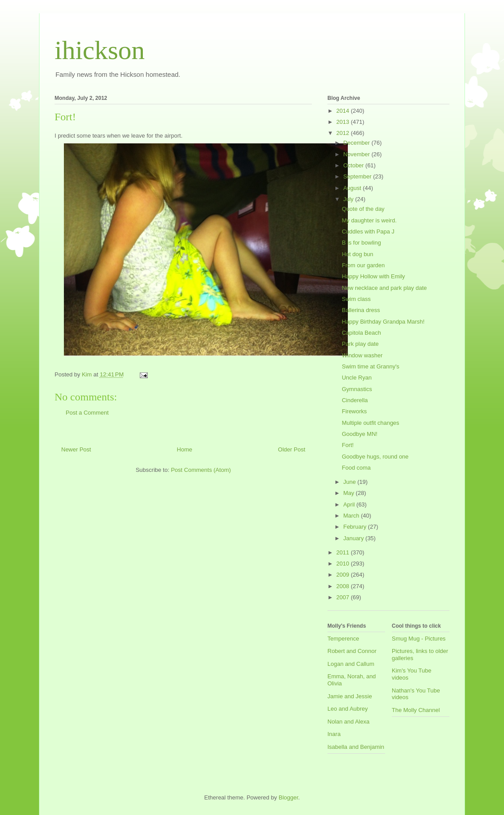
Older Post (292, 449)
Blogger (288, 797)
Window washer (362, 355)
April (350, 504)
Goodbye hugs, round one (375, 457)
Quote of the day (363, 209)
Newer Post (76, 449)
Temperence (343, 639)
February (356, 527)
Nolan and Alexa (348, 722)
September (358, 176)
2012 (344, 133)
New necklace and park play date (384, 288)
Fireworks (354, 411)
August (353, 188)
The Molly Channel (416, 710)
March (352, 516)
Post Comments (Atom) (201, 470)
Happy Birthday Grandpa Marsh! (383, 322)
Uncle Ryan (356, 378)
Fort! (348, 445)
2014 (344, 111)
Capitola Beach (361, 333)
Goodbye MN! (359, 434)
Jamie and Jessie (350, 696)
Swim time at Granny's (370, 366)
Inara (334, 734)
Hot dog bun (357, 254)
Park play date (360, 344)
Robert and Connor (352, 651)
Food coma (356, 468)
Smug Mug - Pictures (419, 639)
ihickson (100, 50)
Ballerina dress (361, 310)
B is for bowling (361, 243)
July (349, 199)
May (350, 493)
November (358, 154)
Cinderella (355, 400)
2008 (344, 586)
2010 (344, 564)
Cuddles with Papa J (368, 231)
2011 (344, 552)
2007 (344, 597)
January (354, 538)
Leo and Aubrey (348, 709)
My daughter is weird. (369, 220)
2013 (344, 122)
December (358, 143)
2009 (344, 575)
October (354, 165)
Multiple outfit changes (370, 423)
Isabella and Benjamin (356, 747)
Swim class (356, 299)
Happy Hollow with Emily (373, 276)
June (350, 482)
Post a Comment (87, 413)
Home (185, 449)
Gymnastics (357, 389)
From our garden (363, 265)
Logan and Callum (351, 664)
